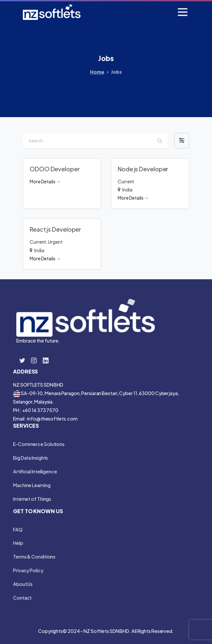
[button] (182, 141)
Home (97, 72)
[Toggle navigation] (183, 12)
